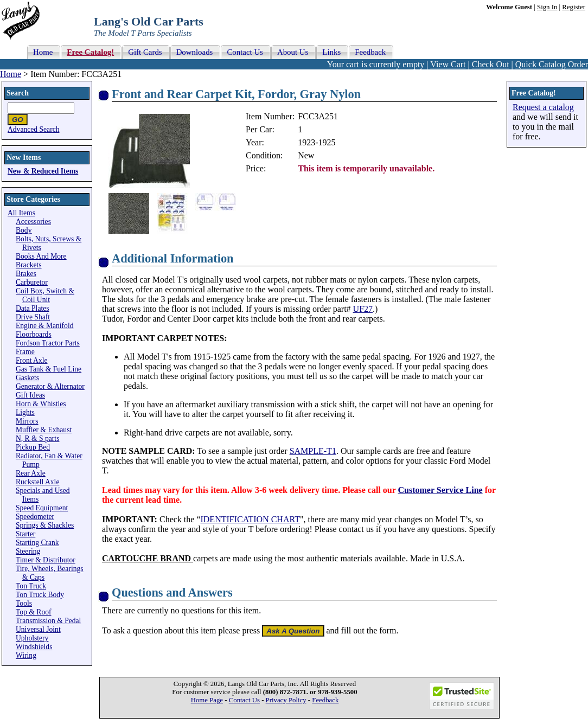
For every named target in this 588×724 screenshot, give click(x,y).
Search (18, 93)
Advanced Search (34, 129)
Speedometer (35, 517)
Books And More (41, 256)
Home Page (207, 700)
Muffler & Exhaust (44, 430)
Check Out (491, 64)
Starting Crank (37, 543)
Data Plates (33, 308)
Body (24, 230)
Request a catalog (543, 107)
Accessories (33, 222)
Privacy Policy (286, 700)
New (306, 155)
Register (574, 7)
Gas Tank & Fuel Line (49, 369)
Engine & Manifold (44, 326)
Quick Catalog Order (552, 64)
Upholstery (32, 638)
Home (11, 74)
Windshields (34, 647)
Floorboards (34, 334)
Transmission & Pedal (48, 621)
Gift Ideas (30, 395)
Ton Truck (31, 586)
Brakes (26, 274)
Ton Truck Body (40, 595)
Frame (25, 352)
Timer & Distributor (46, 560)
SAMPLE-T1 (313, 451)
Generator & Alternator (50, 386)
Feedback (325, 700)
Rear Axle (31, 473)
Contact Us (244, 700)
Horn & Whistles (41, 404)
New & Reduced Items (43, 171)
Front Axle (32, 360)
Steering (28, 551)
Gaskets (27, 378)
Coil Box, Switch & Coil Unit (45, 295)
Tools (24, 603)
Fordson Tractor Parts (48, 343)
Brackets (29, 265)
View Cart (448, 64)
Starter (25, 534)
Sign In (547, 7)
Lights (25, 412)
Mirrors (27, 421)
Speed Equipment (42, 508)
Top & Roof (34, 612)
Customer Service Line (440, 490)
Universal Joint (38, 629)
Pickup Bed (33, 447)
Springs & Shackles (45, 525)
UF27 (363, 309)
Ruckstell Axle (37, 482)
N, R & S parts (37, 438)
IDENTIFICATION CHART (250, 519)
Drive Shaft (33, 317)
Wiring (26, 655)
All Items (21, 213)
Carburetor (32, 282)
